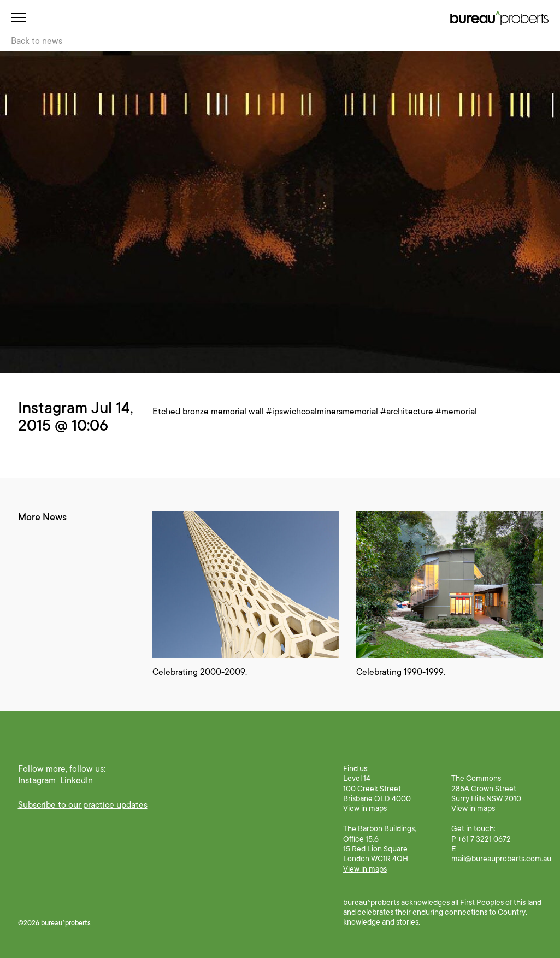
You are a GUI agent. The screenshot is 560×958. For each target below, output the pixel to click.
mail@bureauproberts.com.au (501, 859)
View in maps (365, 808)
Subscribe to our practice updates (83, 805)
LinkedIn (76, 780)
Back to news (37, 41)
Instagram (37, 780)
